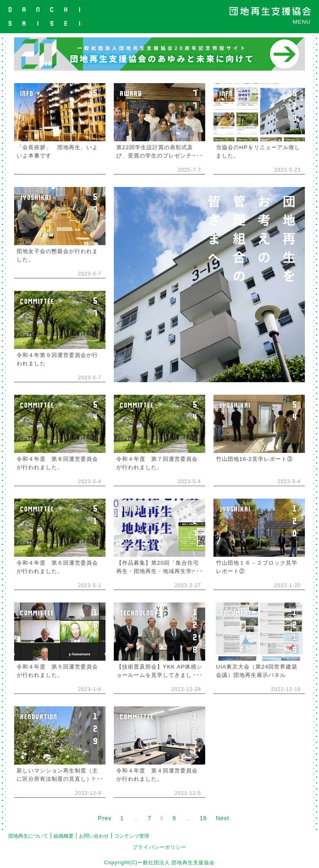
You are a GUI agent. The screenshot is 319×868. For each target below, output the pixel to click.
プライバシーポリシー (159, 847)
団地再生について (28, 836)
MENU (302, 22)
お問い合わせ (94, 836)
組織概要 (64, 836)
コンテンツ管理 (132, 836)
